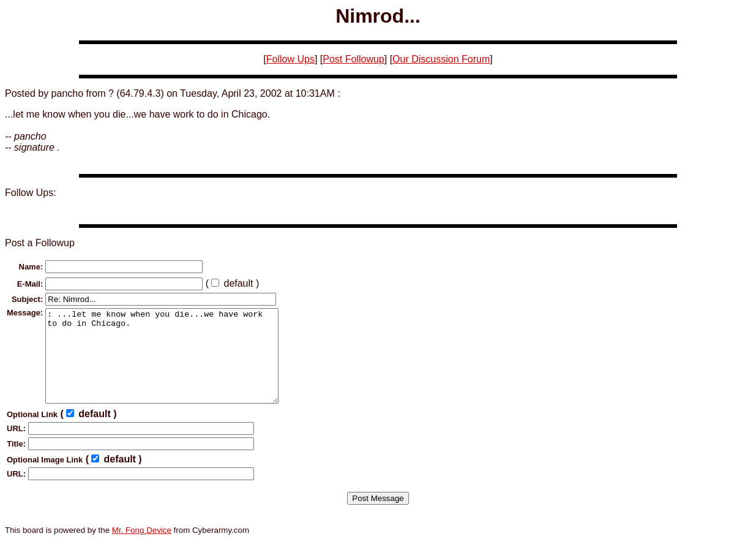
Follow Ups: (31, 193)
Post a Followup (40, 243)
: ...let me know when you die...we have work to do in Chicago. (176, 365)
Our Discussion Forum (441, 59)
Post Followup (354, 59)
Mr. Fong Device (142, 549)
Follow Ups (290, 59)
